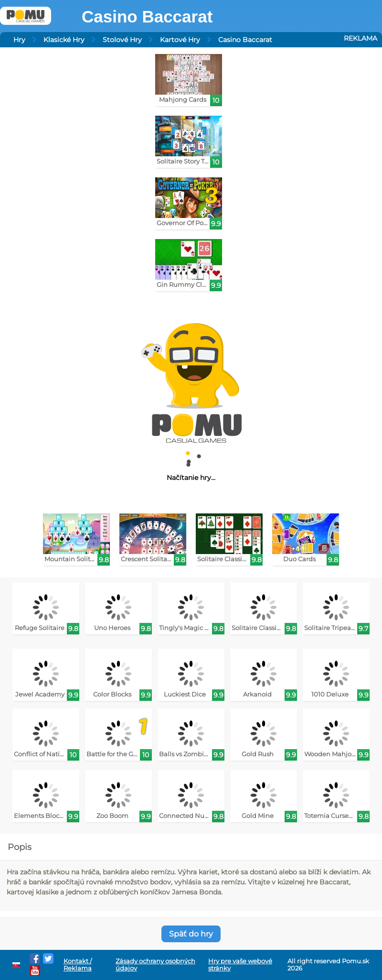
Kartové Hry (180, 40)
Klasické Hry (64, 40)
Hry (19, 40)
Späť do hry (191, 934)
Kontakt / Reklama (78, 965)
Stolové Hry (122, 40)
